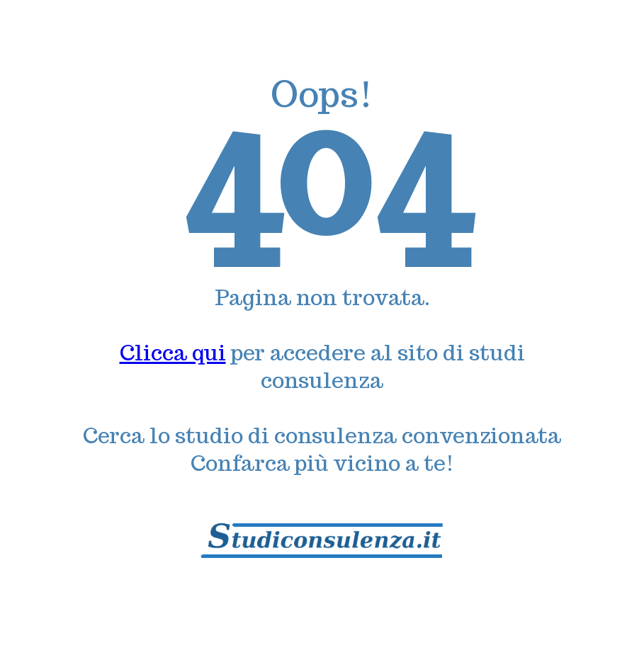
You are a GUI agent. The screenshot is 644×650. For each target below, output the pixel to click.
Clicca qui (173, 352)
